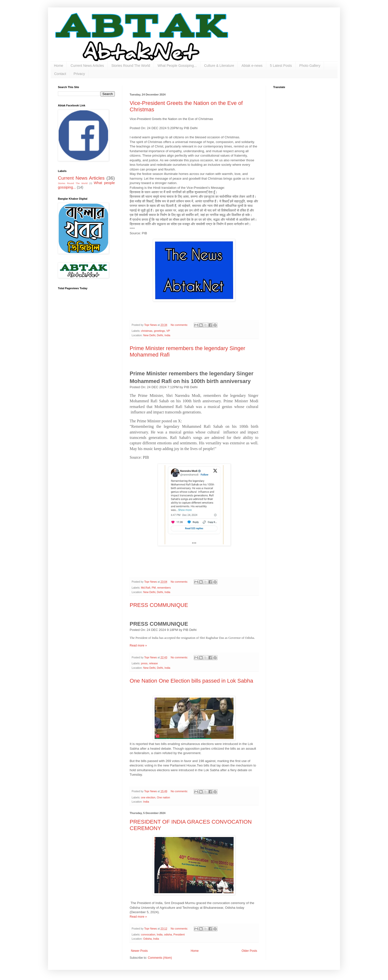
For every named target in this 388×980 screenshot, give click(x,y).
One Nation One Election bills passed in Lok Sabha (191, 681)
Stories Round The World (131, 66)
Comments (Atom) (160, 958)
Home (59, 66)
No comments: (180, 325)
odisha (168, 934)
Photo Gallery (310, 66)
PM (154, 588)
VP (168, 331)
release (153, 663)
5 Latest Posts (281, 66)
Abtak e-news (252, 66)
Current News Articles (87, 66)
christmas (147, 331)
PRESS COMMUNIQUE (159, 605)
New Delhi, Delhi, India (157, 335)
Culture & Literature (219, 66)
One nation (163, 797)
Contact (60, 74)
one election (148, 797)
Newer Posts (139, 951)
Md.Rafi (146, 588)
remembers (164, 588)
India (146, 802)
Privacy (79, 74)
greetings (159, 331)
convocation (148, 934)
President (179, 934)
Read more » (138, 645)
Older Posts (249, 951)
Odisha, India (151, 939)
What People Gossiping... (177, 66)
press (144, 663)
